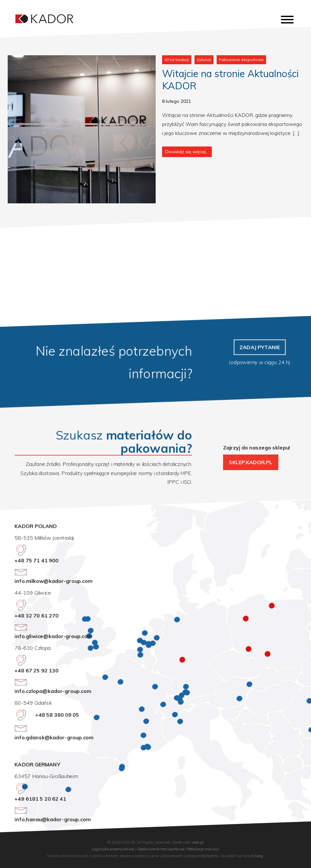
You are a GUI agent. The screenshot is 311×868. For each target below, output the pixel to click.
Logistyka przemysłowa (113, 849)
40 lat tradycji (177, 60)
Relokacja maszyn (203, 849)
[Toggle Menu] (287, 20)
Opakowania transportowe (160, 849)
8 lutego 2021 (177, 101)
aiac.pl (198, 842)
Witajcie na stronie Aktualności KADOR (230, 80)
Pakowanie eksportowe (241, 60)
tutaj (259, 856)
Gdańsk (204, 60)
